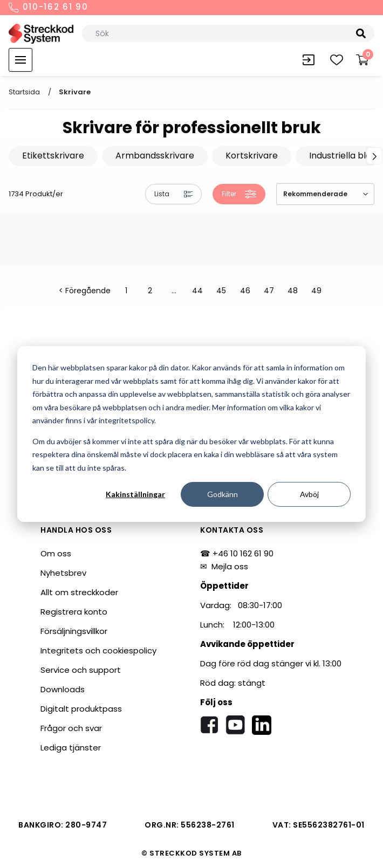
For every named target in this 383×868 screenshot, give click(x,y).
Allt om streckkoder (79, 592)
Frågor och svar (71, 728)
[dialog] (191, 434)
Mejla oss (230, 566)
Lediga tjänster (71, 748)
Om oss (56, 553)
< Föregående (85, 291)
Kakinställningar (135, 494)
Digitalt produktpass (81, 709)
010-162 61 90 (49, 8)
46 (245, 291)
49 (316, 291)
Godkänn (223, 494)
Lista (173, 194)
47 (269, 291)
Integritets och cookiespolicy (98, 650)
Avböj (309, 494)
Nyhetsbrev (63, 573)
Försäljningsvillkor (74, 631)
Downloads (63, 689)
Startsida (24, 92)
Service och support (81, 670)
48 (293, 291)
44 (197, 291)
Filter (239, 194)
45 (221, 291)
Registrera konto (74, 612)
